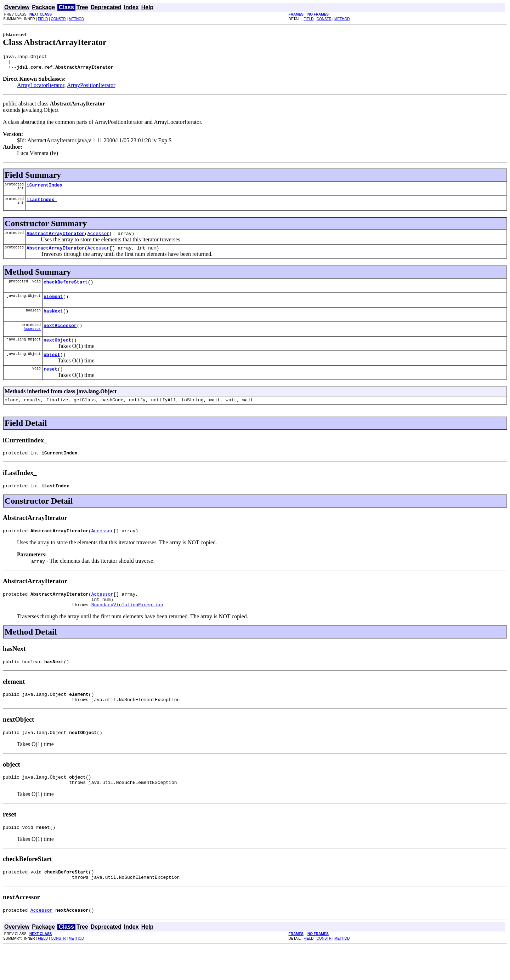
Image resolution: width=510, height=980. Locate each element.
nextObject (57, 353)
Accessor (98, 240)
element (53, 306)
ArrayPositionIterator (91, 88)
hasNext (53, 321)
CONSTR (58, 19)
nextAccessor (60, 337)
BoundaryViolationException (127, 627)
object (52, 368)
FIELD (43, 19)
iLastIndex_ (42, 205)
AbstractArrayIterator (56, 240)
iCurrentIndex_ (46, 189)
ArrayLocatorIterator (41, 88)
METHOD (76, 19)
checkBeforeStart (66, 290)
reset (50, 384)
